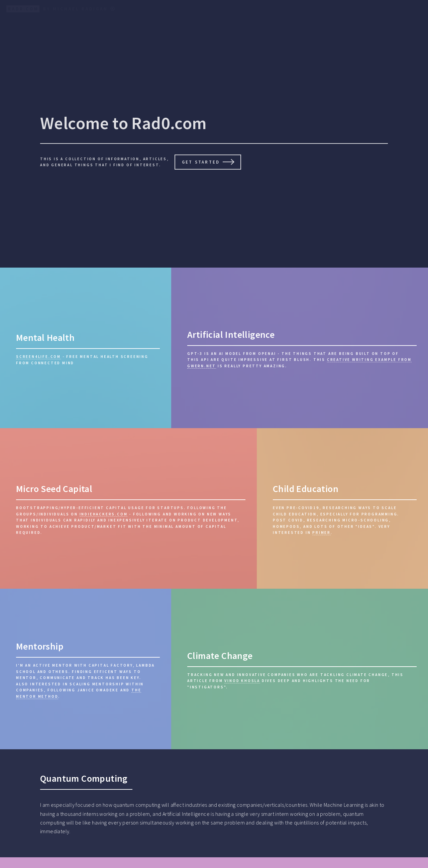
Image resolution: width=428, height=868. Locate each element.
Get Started (201, 162)
